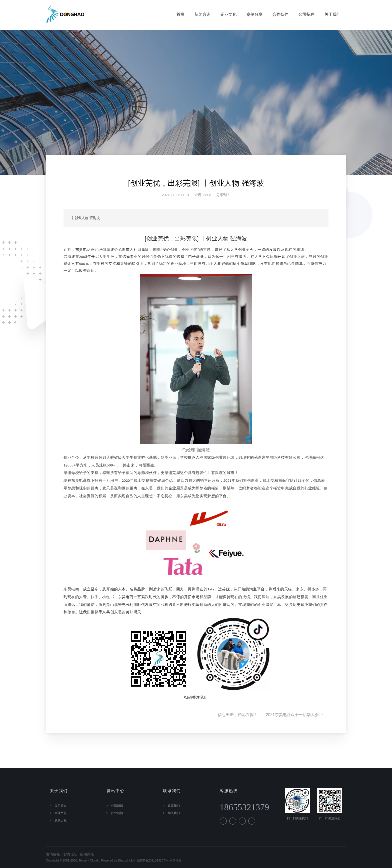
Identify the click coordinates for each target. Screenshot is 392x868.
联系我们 (174, 806)
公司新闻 (117, 806)
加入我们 (174, 813)
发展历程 (60, 820)
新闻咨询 (197, 15)
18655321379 (244, 808)
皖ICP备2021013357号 (153, 861)
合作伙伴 (275, 15)
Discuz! (123, 861)
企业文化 (223, 15)
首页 (175, 15)
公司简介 (60, 806)
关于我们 (327, 15)
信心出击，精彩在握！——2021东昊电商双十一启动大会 (269, 715)
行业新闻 (117, 813)
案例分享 (249, 15)
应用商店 (87, 854)
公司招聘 (301, 15)
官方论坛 (70, 854)
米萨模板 (175, 861)
